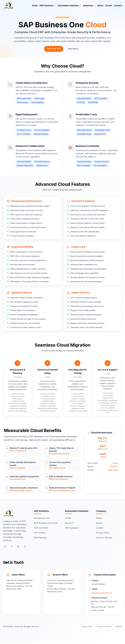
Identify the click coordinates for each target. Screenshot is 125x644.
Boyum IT (70, 523)
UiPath (69, 518)
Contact (118, 7)
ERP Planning (41, 538)
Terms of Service (105, 538)
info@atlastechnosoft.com (103, 594)
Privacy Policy (103, 533)
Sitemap (119, 628)
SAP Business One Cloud (46, 523)
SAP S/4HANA (42, 528)
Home (35, 7)
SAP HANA (40, 533)
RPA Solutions (72, 528)
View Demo (73, 49)
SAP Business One (43, 518)
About (100, 7)
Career (109, 7)
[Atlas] (10, 7)
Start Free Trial (53, 49)
